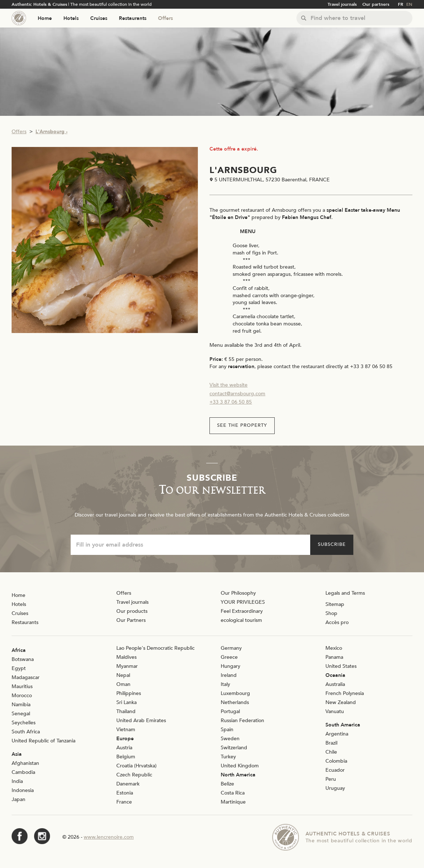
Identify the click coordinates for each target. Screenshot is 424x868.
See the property (242, 425)
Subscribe (332, 544)
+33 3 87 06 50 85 (231, 402)
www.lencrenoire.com (109, 837)
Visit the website (228, 385)
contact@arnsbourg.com (237, 394)
